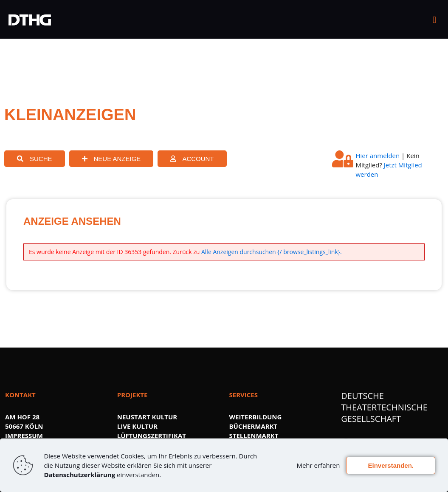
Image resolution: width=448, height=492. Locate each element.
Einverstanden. (391, 465)
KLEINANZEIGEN (70, 115)
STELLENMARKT (254, 435)
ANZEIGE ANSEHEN (72, 221)
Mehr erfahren (318, 465)
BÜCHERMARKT (254, 426)
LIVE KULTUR (137, 426)
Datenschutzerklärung (79, 475)
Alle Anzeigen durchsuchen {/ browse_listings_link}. (272, 252)
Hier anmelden (378, 156)
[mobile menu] (434, 19)
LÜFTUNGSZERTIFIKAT (152, 435)
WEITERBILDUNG (256, 417)
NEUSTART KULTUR (147, 417)
